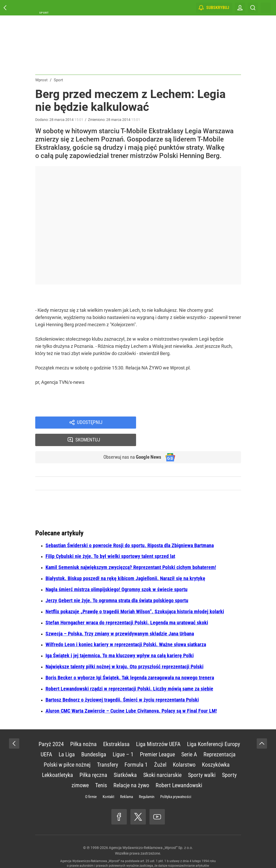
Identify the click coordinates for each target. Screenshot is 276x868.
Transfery (108, 749)
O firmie (91, 781)
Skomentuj (195, 423)
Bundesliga (94, 738)
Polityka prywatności (176, 781)
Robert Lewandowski (179, 769)
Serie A (189, 738)
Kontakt (108, 781)
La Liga (67, 738)
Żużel (160, 749)
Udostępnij (90, 423)
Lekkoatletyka (57, 759)
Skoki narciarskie (162, 759)
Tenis (101, 769)
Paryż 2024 (51, 728)
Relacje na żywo (131, 769)
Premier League (157, 738)
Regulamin (147, 781)
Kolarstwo (184, 749)
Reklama (127, 781)
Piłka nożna (83, 728)
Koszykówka (216, 749)
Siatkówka (125, 759)
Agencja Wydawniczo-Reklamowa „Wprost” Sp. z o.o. (151, 831)
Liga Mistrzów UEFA (158, 728)
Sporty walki (202, 759)
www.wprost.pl (146, 854)
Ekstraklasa (116, 728)
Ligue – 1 (123, 738)
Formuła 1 (136, 749)
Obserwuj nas (130, 441)
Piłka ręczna (93, 759)
